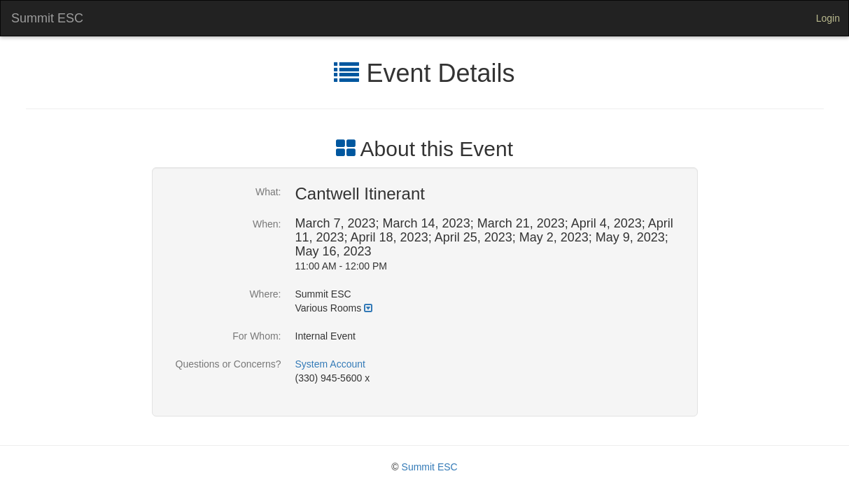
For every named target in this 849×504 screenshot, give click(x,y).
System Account (330, 364)
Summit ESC (47, 18)
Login (828, 18)
